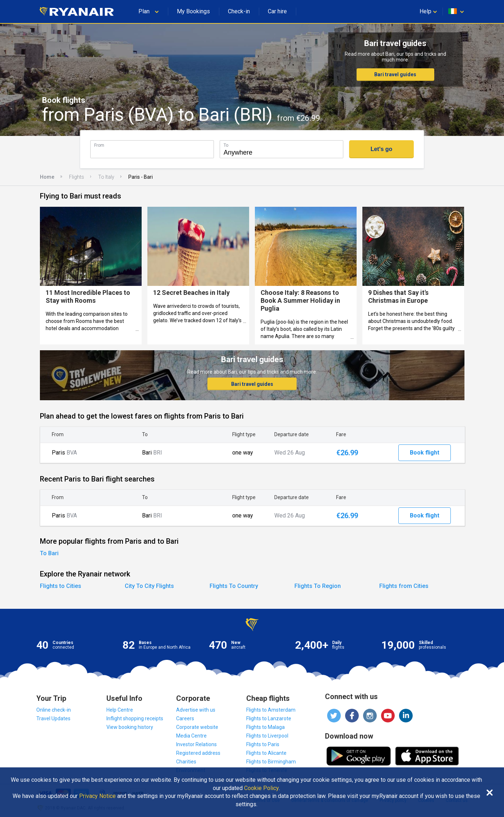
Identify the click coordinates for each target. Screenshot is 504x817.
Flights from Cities (404, 586)
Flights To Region (318, 586)
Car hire (277, 11)
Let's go (382, 149)
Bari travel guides (395, 74)
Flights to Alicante (266, 753)
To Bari (49, 553)
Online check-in (54, 710)
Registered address (198, 753)
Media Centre (191, 736)
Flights (77, 177)
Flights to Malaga (265, 727)
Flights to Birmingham (271, 762)
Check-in (239, 11)
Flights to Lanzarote (269, 718)
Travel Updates (53, 718)
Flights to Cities (61, 586)
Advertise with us (196, 710)
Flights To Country (234, 586)
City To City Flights (149, 586)
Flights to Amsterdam (271, 710)
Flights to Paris (263, 744)
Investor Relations (196, 744)
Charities (186, 762)
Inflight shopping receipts (135, 718)
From (99, 145)
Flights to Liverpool (267, 736)
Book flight (425, 453)
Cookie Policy (262, 788)
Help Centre (120, 710)
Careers (185, 718)
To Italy (106, 177)
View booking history (130, 727)
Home (47, 177)
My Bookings (193, 11)
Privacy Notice (97, 796)
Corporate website (197, 727)
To (226, 145)
